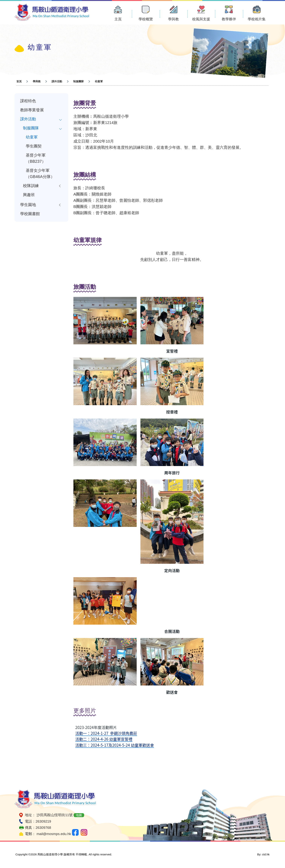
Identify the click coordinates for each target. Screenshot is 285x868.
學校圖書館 (30, 214)
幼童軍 (32, 137)
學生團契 (34, 146)
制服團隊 (31, 128)
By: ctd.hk (263, 854)
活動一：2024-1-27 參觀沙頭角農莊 (106, 733)
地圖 (79, 815)
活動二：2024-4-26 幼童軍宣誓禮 (104, 739)
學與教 (173, 19)
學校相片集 (257, 19)
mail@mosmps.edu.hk (54, 834)
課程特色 (28, 101)
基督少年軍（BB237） (36, 158)
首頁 (19, 81)
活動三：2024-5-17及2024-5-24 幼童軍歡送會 (115, 745)
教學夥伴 (229, 19)
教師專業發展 (32, 110)
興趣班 (29, 195)
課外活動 (28, 119)
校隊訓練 (31, 186)
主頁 (118, 19)
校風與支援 (201, 19)
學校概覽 (146, 19)
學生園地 (28, 205)
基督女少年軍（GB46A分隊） (40, 174)
